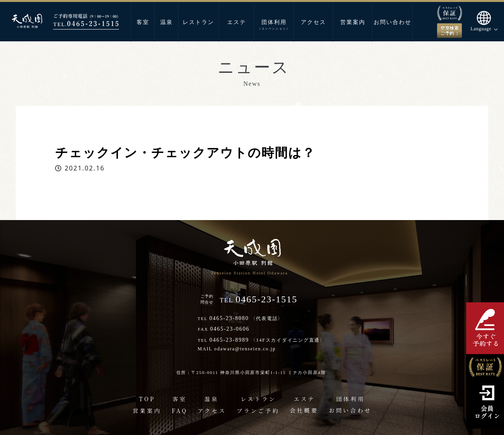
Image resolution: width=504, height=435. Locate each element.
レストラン (198, 22)
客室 (143, 22)
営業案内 (353, 22)
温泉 (167, 22)
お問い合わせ (393, 22)
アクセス (313, 22)
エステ (237, 22)
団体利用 (274, 25)
